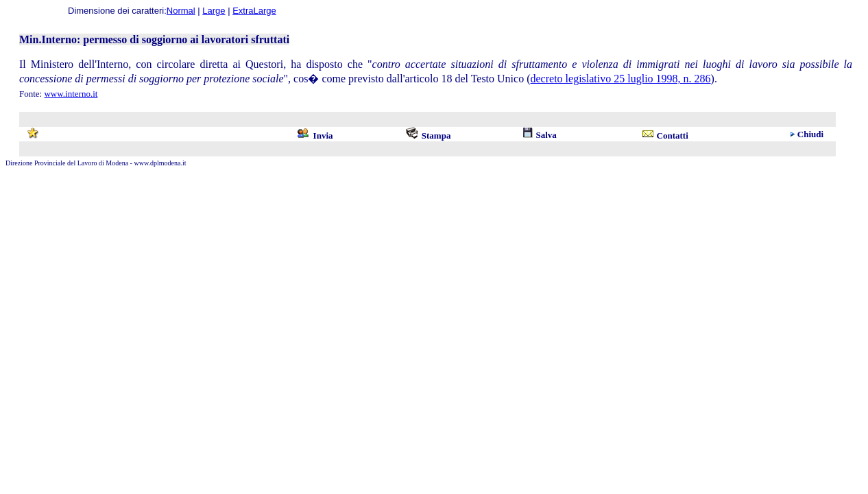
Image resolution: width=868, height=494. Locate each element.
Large (214, 11)
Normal (181, 11)
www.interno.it (71, 94)
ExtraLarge (254, 11)
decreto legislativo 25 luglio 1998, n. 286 (621, 79)
